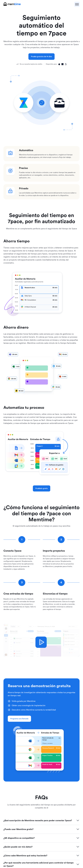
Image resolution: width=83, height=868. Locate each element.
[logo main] (12, 4)
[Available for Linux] (66, 64)
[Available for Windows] (62, 64)
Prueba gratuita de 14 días (41, 57)
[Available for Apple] (59, 64)
